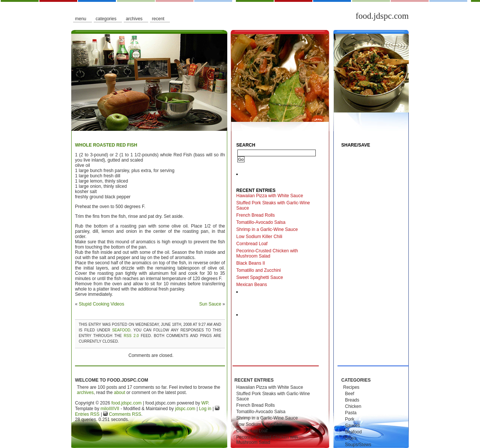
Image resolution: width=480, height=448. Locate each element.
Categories (106, 19)
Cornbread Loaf (252, 244)
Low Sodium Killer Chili (259, 237)
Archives (134, 19)
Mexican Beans (252, 285)
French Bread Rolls (256, 215)
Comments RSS (124, 414)
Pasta (351, 413)
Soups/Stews (358, 445)
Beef (350, 394)
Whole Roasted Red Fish (106, 145)
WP (205, 403)
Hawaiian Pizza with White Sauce (270, 196)
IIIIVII (114, 409)
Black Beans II (251, 263)
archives (85, 393)
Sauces (352, 426)
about (120, 393)
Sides (351, 438)
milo (105, 409)
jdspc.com (185, 409)
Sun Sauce (210, 304)
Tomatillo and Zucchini (259, 270)
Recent (158, 19)
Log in (205, 409)
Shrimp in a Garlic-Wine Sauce (267, 229)
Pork (350, 419)
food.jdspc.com (382, 16)
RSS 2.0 (131, 336)
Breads (352, 400)
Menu (81, 19)
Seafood (121, 330)
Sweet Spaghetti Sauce (260, 277)
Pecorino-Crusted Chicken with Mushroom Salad (267, 253)
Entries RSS (87, 414)
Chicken (353, 406)
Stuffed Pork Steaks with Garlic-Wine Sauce (273, 205)
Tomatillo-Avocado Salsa (261, 222)
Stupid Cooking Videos (101, 304)
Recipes (351, 387)
